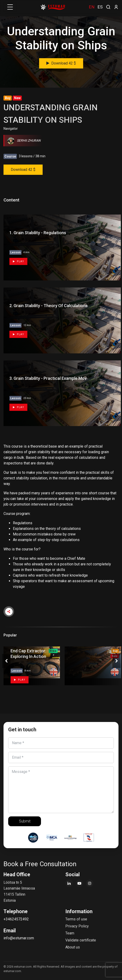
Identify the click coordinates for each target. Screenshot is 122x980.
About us (73, 947)
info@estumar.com (19, 938)
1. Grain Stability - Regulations (38, 233)
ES (100, 7)
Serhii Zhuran (24, 140)
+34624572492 (16, 919)
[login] (116, 7)
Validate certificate (81, 940)
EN (92, 7)
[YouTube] (79, 883)
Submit (25, 821)
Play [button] (20, 680)
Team (70, 933)
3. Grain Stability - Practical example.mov (48, 378)
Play (18, 261)
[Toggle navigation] (10, 7)
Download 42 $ (61, 63)
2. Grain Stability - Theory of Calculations (48, 306)
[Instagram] (90, 883)
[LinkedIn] (69, 883)
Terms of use (76, 919)
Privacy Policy (77, 926)
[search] (108, 7)
